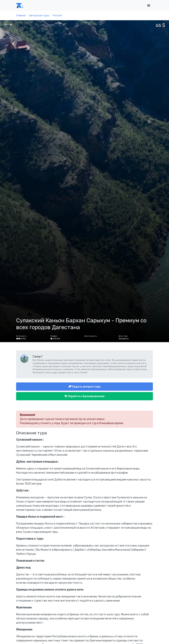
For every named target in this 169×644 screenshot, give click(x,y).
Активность (21, 336)
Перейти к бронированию (86, 396)
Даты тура (123, 336)
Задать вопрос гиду (86, 387)
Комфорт (54, 336)
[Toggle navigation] (149, 6)
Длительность (91, 336)
